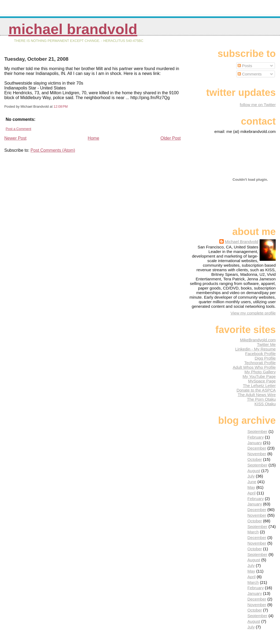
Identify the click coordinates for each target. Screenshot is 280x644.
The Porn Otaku (261, 399)
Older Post (171, 138)
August (254, 471)
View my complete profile (253, 313)
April (251, 493)
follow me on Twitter (258, 105)
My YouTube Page (259, 376)
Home (93, 138)
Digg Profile (265, 358)
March (253, 532)
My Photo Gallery (260, 372)
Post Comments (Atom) (53, 150)
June (252, 482)
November (257, 454)
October (255, 459)
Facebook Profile (260, 354)
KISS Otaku (265, 404)
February (255, 437)
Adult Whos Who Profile (254, 367)
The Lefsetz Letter (259, 386)
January (255, 443)
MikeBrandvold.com (258, 340)
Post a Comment (18, 129)
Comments (250, 74)
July (251, 476)
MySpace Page (262, 381)
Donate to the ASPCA (256, 390)
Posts (245, 66)
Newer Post (15, 138)
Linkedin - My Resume (255, 349)
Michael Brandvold (73, 29)
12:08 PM (61, 106)
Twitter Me (266, 344)
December (257, 448)
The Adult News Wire (257, 395)
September (257, 431)
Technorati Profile (260, 363)
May (251, 487)
